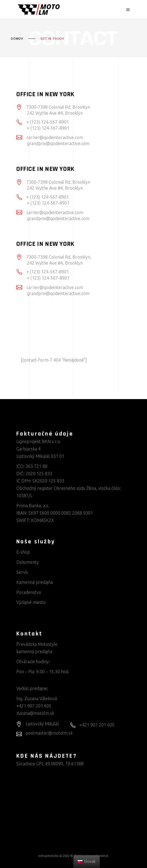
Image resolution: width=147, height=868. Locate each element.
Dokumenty (28, 562)
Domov (17, 39)
